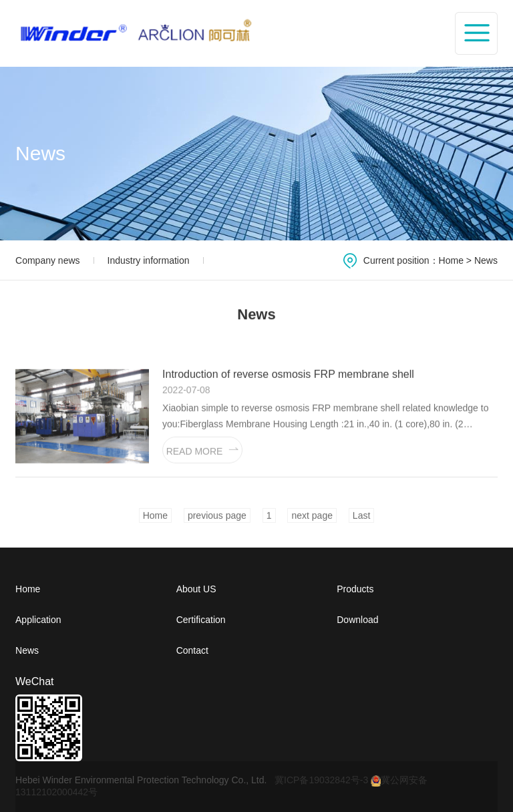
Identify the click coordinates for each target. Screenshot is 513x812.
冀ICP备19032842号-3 (321, 780)
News (486, 260)
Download (357, 620)
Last (361, 521)
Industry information (149, 260)
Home (451, 260)
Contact (192, 650)
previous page (217, 521)
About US (196, 589)
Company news (48, 260)
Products (355, 589)
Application (38, 620)
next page (312, 521)
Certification (201, 620)
